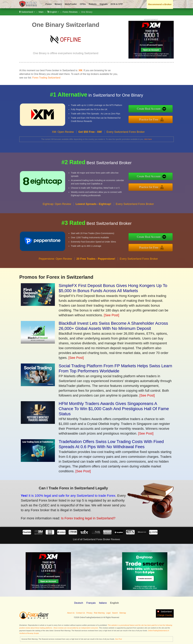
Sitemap (123, 613)
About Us (71, 613)
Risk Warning (99, 613)
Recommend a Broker (160, 4)
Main (41, 12)
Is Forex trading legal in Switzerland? (68, 512)
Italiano (103, 603)
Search (115, 613)
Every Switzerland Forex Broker (126, 147)
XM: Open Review (63, 147)
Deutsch (79, 603)
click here (148, 139)
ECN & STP (117, 4)
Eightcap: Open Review (57, 219)
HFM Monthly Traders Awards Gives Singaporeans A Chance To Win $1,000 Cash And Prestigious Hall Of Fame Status (114, 409)
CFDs (83, 4)
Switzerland (27, 12)
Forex (49, 4)
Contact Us (80, 613)
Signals (104, 4)
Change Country (165, 615)
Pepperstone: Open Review (55, 274)
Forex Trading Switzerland (46, 78)
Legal (108, 613)
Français (91, 603)
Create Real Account (164, 111)
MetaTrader (71, 4)
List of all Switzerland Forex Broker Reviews (96, 539)
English (53, 12)
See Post (119, 639)
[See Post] (112, 315)
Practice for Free (164, 117)
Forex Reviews (70, 12)
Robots (93, 4)
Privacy (89, 613)
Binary (58, 4)
